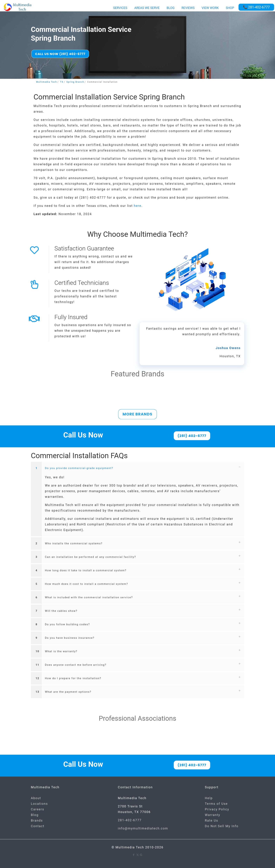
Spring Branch (75, 82)
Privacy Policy (217, 809)
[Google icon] (141, 855)
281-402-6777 (130, 820)
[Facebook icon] (134, 855)
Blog (35, 815)
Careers (38, 809)
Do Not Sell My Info (222, 826)
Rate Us (212, 820)
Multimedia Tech (47, 82)
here (138, 206)
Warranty (212, 815)
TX (62, 82)
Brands (37, 820)
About (36, 798)
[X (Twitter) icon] (138, 855)
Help (209, 798)
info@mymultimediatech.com (143, 828)
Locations (39, 804)
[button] (137, 499)
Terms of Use (216, 804)
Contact (38, 826)
